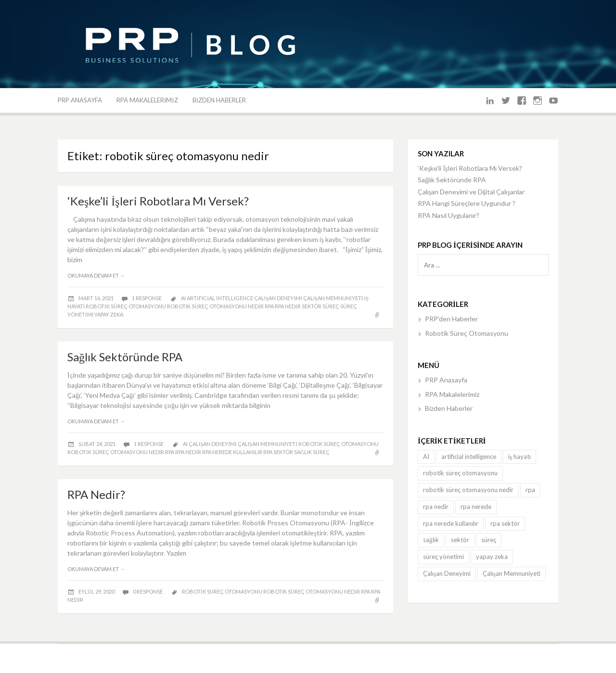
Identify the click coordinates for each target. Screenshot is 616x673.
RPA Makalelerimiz (147, 100)
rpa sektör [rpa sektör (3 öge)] (505, 523)
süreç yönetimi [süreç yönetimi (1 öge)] (443, 557)
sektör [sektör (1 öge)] (460, 540)
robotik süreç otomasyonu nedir (215, 306)
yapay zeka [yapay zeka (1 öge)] (492, 557)
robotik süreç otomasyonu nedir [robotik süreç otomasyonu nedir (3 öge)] (468, 490)
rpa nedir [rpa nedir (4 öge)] (436, 507)
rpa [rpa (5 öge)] (530, 490)
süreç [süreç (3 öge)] (489, 540)
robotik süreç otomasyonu (126, 306)
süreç (331, 306)
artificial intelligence (220, 298)
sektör (312, 306)
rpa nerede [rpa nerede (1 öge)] (476, 507)
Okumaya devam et (96, 275)
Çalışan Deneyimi (278, 298)
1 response (147, 298)
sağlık (303, 452)
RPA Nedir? (96, 494)
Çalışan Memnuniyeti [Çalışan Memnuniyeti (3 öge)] (512, 573)
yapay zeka (109, 314)
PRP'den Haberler (451, 319)
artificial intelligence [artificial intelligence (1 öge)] (469, 457)
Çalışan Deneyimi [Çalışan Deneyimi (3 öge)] (447, 573)
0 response (148, 591)
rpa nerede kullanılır (232, 452)
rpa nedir (288, 306)
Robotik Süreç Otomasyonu (467, 333)
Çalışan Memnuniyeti (333, 298)
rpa (269, 306)
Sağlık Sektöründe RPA (125, 357)
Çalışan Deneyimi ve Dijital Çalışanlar (471, 192)
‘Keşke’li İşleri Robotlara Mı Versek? (158, 201)
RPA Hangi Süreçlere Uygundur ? (467, 203)
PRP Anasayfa (80, 100)
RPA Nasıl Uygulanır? (449, 215)
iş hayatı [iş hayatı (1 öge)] (520, 457)
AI (183, 298)
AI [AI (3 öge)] (426, 457)
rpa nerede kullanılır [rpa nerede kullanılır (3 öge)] (451, 523)
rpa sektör (278, 452)
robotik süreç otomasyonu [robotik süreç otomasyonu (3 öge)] (460, 473)
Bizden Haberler (219, 100)
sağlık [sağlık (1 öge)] (431, 540)
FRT (443, 658)
